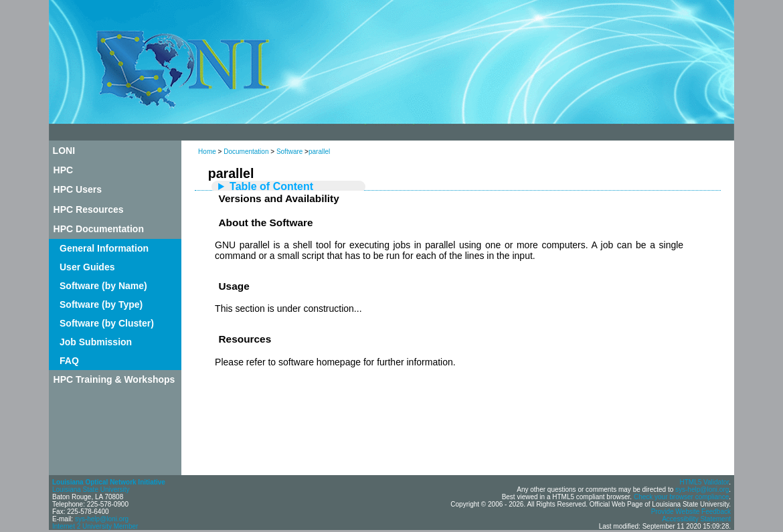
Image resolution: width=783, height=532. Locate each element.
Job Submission (96, 342)
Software (289, 152)
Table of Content (271, 186)
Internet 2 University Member (95, 526)
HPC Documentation (99, 229)
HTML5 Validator (704, 482)
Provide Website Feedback (691, 512)
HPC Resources (89, 209)
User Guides (87, 267)
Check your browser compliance (681, 497)
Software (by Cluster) (107, 323)
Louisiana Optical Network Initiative (109, 482)
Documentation (246, 152)
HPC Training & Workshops (114, 379)
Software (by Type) (101, 304)
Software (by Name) (103, 286)
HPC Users (78, 189)
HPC (64, 170)
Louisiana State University (91, 490)
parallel (319, 152)
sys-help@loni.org (102, 519)
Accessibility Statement (696, 519)
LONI (64, 151)
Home (207, 152)
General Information (104, 248)
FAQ (69, 361)
